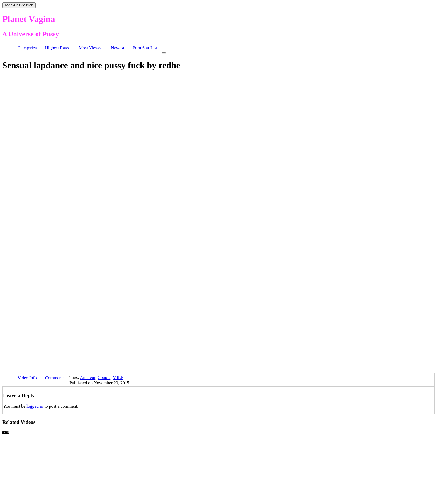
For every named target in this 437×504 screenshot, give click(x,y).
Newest (118, 48)
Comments (55, 378)
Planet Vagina (29, 19)
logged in (35, 406)
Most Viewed (91, 48)
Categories (27, 48)
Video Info (27, 378)
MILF (118, 378)
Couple (104, 378)
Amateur (88, 378)
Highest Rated (58, 48)
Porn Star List (145, 48)
